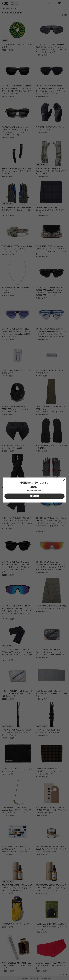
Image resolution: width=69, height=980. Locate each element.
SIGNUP (34, 496)
